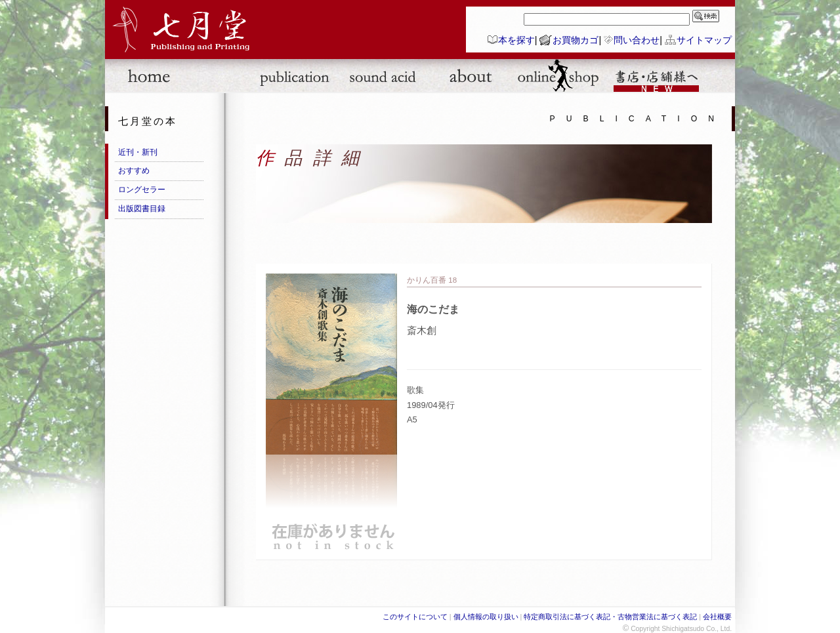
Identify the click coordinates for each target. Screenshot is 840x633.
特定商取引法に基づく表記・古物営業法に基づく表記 (610, 617)
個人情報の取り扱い (486, 617)
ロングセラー (142, 190)
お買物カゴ (576, 40)
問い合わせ (637, 40)
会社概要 (717, 617)
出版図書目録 (142, 209)
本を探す (516, 40)
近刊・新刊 (138, 152)
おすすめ (134, 171)
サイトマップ (704, 40)
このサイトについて (415, 617)
